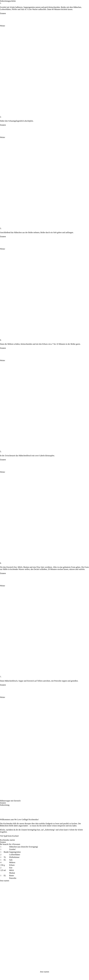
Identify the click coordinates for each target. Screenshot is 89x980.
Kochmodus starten (7, 840)
